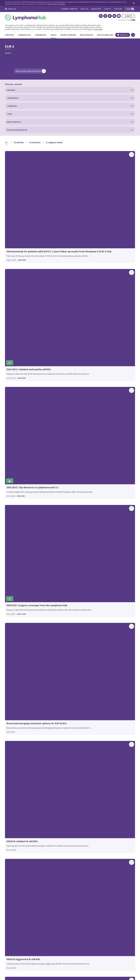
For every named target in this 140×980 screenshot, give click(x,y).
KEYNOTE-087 (58, 685)
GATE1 (55, 516)
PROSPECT (101, 498)
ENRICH (12, 827)
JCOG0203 (57, 659)
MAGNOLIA (57, 773)
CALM (11, 581)
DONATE (125, 16)
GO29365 (56, 530)
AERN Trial (13, 425)
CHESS (11, 613)
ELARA (11, 802)
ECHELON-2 (14, 780)
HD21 (54, 574)
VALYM (99, 758)
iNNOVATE (57, 636)
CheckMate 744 (15, 606)
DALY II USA (13, 718)
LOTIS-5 (56, 729)
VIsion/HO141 (102, 769)
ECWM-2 (12, 798)
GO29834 (56, 538)
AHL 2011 (12, 432)
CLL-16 (11, 642)
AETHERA (13, 428)
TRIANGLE (100, 727)
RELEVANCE (101, 542)
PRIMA (99, 487)
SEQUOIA (100, 619)
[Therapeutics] (28, 35)
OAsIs (98, 411)
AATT (11, 418)
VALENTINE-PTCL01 (105, 754)
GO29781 (56, 534)
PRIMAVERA (101, 491)
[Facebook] (106, 16)
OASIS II (99, 415)
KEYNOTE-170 (58, 689)
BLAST (11, 526)
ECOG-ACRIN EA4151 (17, 791)
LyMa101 (56, 747)
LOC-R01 (56, 722)
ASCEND (12, 482)
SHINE (99, 626)
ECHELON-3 (14, 784)
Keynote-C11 (58, 699)
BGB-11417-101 (15, 515)
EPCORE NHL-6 (59, 431)
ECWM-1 (12, 795)
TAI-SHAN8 (101, 688)
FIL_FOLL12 (57, 458)
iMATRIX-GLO (58, 619)
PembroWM (101, 448)
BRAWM (12, 533)
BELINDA (12, 508)
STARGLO (100, 644)
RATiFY (99, 517)
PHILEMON (101, 459)
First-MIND (57, 472)
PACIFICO (100, 437)
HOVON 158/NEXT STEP (62, 596)
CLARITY (12, 638)
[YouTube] (115, 16)
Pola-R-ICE (101, 469)
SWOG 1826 (101, 651)
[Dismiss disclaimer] (130, 3)
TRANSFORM (101, 716)
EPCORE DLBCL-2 (60, 406)
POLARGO (100, 473)
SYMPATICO (101, 665)
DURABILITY (14, 747)
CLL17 (11, 656)
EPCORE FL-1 (58, 414)
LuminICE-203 (58, 740)
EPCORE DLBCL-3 (60, 410)
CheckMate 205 (15, 599)
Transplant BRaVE (104, 720)
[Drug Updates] (90, 35)
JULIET (55, 662)
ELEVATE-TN (14, 809)
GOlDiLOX (56, 541)
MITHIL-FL (57, 798)
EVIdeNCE (56, 446)
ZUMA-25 (100, 817)
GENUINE (56, 523)
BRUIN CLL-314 (15, 548)
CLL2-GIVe (13, 674)
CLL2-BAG (13, 660)
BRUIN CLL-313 (15, 544)
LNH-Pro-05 (57, 718)
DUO (10, 743)
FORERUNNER (58, 486)
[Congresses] (44, 35)
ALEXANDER (14, 446)
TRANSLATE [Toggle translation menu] (14, 9)
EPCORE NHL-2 (59, 421)
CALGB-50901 (14, 577)
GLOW (55, 527)
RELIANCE (100, 546)
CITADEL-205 (14, 635)
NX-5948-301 (101, 399)
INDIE (55, 629)
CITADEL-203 (14, 628)
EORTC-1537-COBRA (61, 396)
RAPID (99, 510)
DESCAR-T (13, 729)
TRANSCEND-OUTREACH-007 (108, 713)
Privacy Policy (83, 957)
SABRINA (100, 597)
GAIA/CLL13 (57, 505)
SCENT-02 (100, 608)
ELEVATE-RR (14, 805)
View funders (102, 29)
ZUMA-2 (99, 814)
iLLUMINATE (57, 615)
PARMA (99, 444)
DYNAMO (12, 751)
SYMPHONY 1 (101, 669)
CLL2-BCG (13, 663)
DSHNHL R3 (13, 740)
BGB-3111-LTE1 (15, 523)
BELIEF (12, 505)
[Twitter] (97, 16)
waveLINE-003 (102, 780)
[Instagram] (102, 16)
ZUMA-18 (100, 810)
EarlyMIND (13, 773)
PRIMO (99, 494)
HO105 (55, 582)
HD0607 (55, 567)
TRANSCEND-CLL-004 (105, 706)
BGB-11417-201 (15, 519)
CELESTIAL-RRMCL (17, 595)
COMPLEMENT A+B (17, 696)
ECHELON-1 (14, 777)
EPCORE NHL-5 (59, 428)
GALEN (55, 509)
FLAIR (55, 476)
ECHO (11, 787)
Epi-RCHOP (57, 435)
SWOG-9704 (101, 661)
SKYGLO (99, 629)
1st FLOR (12, 402)
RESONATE (101, 564)
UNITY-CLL (100, 739)
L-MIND (55, 711)
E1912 (11, 766)
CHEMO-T (13, 610)
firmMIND (56, 468)
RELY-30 (99, 549)
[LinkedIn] (111, 16)
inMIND (55, 633)
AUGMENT (13, 493)
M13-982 (56, 762)
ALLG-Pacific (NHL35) (18, 453)
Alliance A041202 (16, 461)
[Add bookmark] (44, 107)
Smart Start (101, 633)
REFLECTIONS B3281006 (106, 539)
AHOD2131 (13, 435)
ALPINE (12, 468)
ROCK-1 (99, 574)
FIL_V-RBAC (57, 465)
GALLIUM (56, 512)
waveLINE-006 (102, 784)
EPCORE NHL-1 (59, 417)
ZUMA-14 (100, 806)
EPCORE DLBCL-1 (60, 403)
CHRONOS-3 (14, 620)
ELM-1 (11, 816)
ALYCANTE (13, 471)
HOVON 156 (57, 592)
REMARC (100, 553)
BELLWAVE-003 (15, 512)
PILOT (99, 462)
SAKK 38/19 (101, 604)
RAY (97, 521)
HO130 (55, 585)
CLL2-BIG (12, 667)
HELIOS (55, 578)
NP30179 (56, 824)
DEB (10, 725)
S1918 (98, 593)
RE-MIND (100, 524)
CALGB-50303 (14, 570)
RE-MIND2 (100, 528)
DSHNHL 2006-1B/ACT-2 (19, 736)
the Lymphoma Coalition (64, 4)
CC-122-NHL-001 (16, 592)
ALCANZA (12, 443)
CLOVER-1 (13, 685)
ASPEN (11, 486)
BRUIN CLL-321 (15, 551)
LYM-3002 (56, 743)
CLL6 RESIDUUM (15, 678)
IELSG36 (56, 611)
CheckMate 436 (15, 602)
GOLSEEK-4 (57, 548)
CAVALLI (12, 588)
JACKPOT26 (57, 652)
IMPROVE (56, 626)
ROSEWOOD (101, 582)
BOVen (11, 530)
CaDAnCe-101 (14, 567)
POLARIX (100, 480)
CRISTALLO (13, 703)
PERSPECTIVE (102, 452)
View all (119, 35)
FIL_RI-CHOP (58, 461)
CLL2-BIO (13, 671)
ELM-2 (11, 820)
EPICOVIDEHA (58, 439)
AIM (10, 439)
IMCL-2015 (57, 622)
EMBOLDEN (13, 823)
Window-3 (100, 787)
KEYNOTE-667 (58, 696)
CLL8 (11, 681)
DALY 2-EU (13, 715)
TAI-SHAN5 (101, 684)
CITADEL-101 (14, 624)
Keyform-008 (58, 678)
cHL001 (12, 617)
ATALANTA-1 (14, 489)
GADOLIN (56, 502)
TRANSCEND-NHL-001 (105, 709)
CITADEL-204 (14, 631)
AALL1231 (13, 414)
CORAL (11, 699)
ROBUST (100, 571)
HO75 (55, 589)
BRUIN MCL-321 (15, 555)
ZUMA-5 (99, 821)
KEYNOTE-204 (58, 692)
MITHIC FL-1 (57, 791)
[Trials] (57, 35)
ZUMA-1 (99, 799)
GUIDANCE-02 (58, 555)
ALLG (11, 450)
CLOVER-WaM (14, 689)
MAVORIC (56, 787)
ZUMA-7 (99, 824)
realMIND (100, 535)
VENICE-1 (100, 761)
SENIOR (99, 615)
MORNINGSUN (58, 802)
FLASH (55, 479)
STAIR (98, 640)
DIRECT (12, 733)
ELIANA (12, 813)
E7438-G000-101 (15, 770)
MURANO (56, 805)
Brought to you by (123, 20)
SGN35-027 (101, 622)
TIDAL (98, 695)
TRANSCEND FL (102, 698)
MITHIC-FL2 (57, 795)
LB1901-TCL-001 (59, 715)
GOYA (54, 552)
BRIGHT (12, 537)
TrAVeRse (100, 723)
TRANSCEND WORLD (105, 702)
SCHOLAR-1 (101, 611)
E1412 (11, 762)
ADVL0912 (13, 421)
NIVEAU (55, 821)
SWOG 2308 (101, 654)
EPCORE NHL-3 (59, 424)
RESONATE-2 (101, 567)
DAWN (11, 722)
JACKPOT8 (57, 655)
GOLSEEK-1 (57, 545)
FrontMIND (57, 490)
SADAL (99, 601)
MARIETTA (57, 784)
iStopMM (56, 640)
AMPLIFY (12, 475)
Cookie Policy (67, 957)
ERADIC (55, 442)
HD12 (54, 571)
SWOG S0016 (101, 658)
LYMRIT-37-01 (58, 751)
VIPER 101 (100, 765)
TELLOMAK (101, 691)
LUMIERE (56, 736)
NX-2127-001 (101, 396)
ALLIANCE (13, 457)
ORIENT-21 (101, 425)
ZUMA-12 (100, 803)
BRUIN (11, 541)
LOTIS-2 (56, 725)
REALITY (99, 531)
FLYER (55, 483)
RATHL (99, 513)
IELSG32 (56, 608)
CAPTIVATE (13, 585)
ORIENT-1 (100, 422)
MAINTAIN (57, 777)
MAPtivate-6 (58, 780)
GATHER (56, 520)
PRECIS (99, 484)
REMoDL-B (100, 556)
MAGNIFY (56, 770)
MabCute (56, 766)
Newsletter (99, 957)
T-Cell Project (102, 680)
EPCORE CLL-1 (58, 399)
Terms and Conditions (46, 957)
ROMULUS (100, 578)
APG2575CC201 (15, 479)
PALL (98, 441)
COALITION (13, 692)
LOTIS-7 (56, 733)
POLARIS (100, 477)
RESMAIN (100, 560)
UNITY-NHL (101, 742)
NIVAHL (55, 817)
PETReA (99, 455)
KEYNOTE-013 (58, 682)
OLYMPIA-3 (101, 418)
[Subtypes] (13, 35)
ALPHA (11, 464)
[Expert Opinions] (72, 35)
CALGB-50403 (14, 574)
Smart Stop (101, 636)
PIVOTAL (100, 466)
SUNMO (99, 647)
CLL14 (11, 653)
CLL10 (11, 646)
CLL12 (11, 649)
